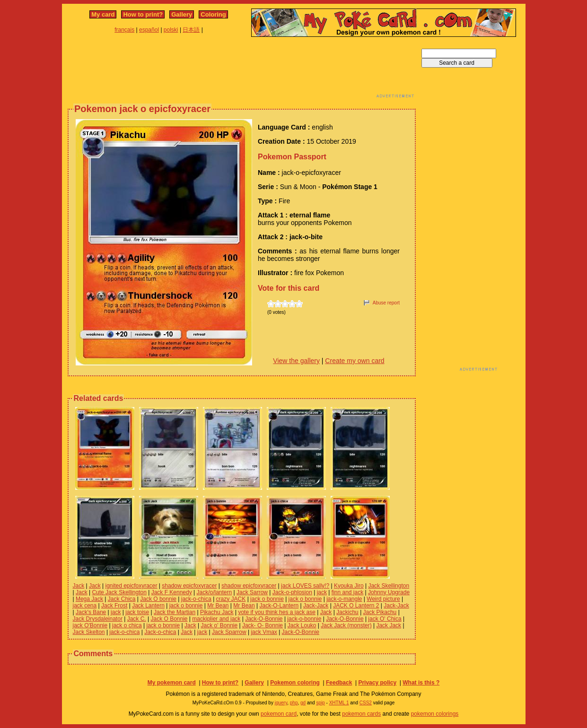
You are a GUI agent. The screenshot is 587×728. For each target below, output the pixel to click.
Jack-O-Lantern (279, 606)
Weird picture (383, 599)
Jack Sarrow (252, 592)
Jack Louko (302, 625)
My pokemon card (172, 683)
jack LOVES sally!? (305, 586)
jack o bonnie (267, 599)
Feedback (339, 683)
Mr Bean (218, 606)
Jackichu (347, 612)
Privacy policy (377, 683)
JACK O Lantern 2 (356, 606)
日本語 (191, 30)
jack (322, 592)
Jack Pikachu (380, 612)
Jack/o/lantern (214, 592)
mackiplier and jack (216, 619)
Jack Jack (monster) (346, 625)
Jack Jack (389, 625)
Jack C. (137, 619)
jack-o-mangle (344, 599)
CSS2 (366, 703)
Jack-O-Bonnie (264, 619)
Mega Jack (89, 599)
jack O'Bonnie (90, 625)
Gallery (182, 14)
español (149, 30)
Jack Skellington (389, 586)
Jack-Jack (316, 606)
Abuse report (386, 303)
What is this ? (421, 683)
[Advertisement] (242, 70)
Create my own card (355, 361)
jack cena (85, 606)
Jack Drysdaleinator (98, 619)
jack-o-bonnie (304, 619)
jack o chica (127, 625)
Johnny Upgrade (389, 592)
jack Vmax (264, 632)
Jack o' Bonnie (219, 625)
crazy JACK (231, 599)
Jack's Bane (91, 612)
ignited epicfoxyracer (131, 586)
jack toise (137, 612)
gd (303, 703)
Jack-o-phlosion (292, 592)
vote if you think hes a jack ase (276, 612)
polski (171, 30)
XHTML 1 (339, 703)
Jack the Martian (175, 612)
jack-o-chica (196, 599)
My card (103, 14)
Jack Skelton (89, 632)
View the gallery (296, 361)
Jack (79, 586)
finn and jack (347, 592)
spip (320, 703)
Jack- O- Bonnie (263, 625)
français (124, 30)
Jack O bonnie (158, 599)
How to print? (143, 14)
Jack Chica (122, 599)
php (294, 703)
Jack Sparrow (229, 632)
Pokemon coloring (295, 683)
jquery (281, 703)
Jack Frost (114, 606)
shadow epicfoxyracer (189, 586)
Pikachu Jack (217, 612)
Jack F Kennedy (172, 592)
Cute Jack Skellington (119, 592)
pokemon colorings (435, 714)
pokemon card (279, 714)
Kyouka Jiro (349, 586)
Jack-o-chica (160, 632)
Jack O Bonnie (169, 619)
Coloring (213, 14)
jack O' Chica (385, 619)
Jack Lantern (148, 606)
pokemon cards (361, 714)
